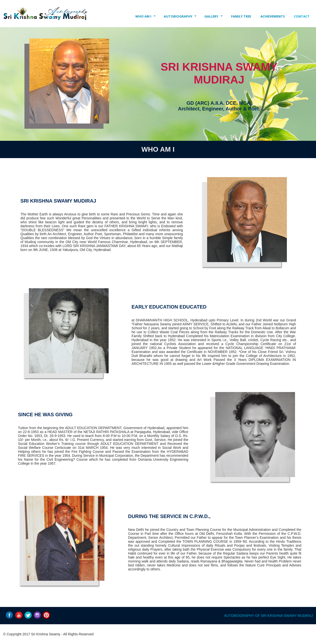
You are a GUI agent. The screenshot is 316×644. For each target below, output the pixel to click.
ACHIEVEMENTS (273, 16)
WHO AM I (143, 16)
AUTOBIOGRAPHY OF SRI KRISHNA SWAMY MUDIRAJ (269, 616)
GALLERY (211, 16)
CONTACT (302, 16)
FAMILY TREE (241, 16)
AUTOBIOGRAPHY (178, 16)
